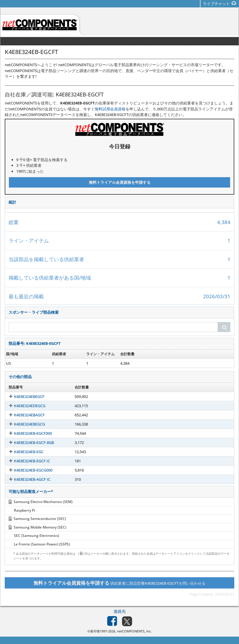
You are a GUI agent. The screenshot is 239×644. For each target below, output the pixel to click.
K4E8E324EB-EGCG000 (28, 470)
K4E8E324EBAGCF (24, 415)
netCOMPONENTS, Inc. (134, 631)
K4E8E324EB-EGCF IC (27, 461)
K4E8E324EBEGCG (24, 424)
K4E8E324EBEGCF (24, 396)
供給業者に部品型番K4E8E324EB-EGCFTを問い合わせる (119, 583)
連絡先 (120, 611)
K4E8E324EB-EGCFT (25, 363)
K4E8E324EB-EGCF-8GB (29, 442)
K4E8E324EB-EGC (23, 452)
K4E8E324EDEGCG (24, 406)
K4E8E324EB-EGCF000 (28, 433)
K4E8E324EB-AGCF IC (27, 479)
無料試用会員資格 (110, 109)
